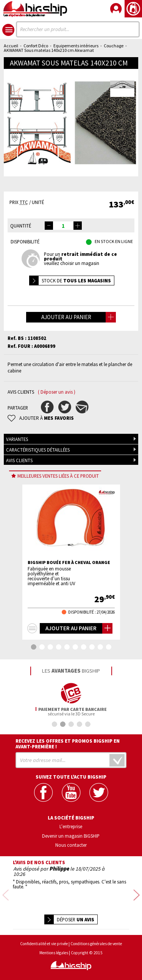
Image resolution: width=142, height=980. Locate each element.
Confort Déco (36, 46)
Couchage (114, 46)
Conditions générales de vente (96, 939)
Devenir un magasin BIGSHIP (71, 836)
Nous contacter (71, 845)
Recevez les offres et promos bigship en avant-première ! (68, 744)
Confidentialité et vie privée (44, 939)
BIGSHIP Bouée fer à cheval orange (69, 562)
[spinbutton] (63, 226)
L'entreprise (71, 826)
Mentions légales (54, 948)
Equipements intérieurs (76, 46)
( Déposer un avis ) (57, 392)
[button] (78, 226)
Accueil (11, 46)
